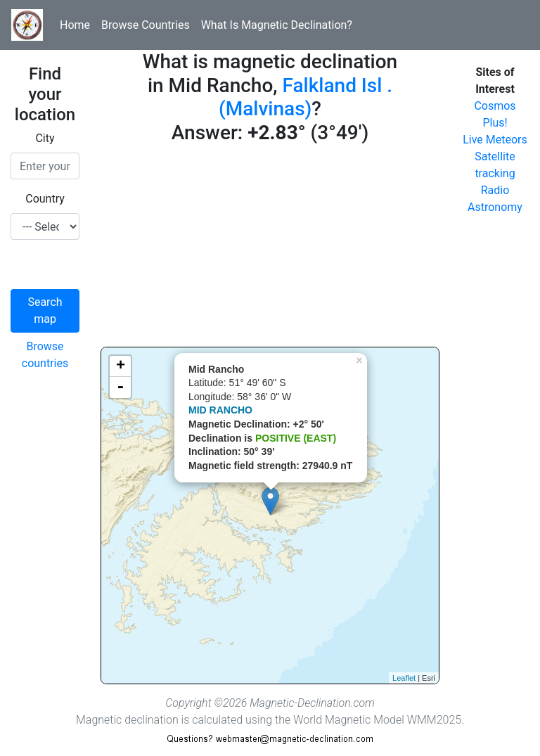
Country (45, 199)
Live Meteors (495, 140)
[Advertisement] (270, 248)
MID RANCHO (220, 410)
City (45, 138)
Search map (45, 310)
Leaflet (404, 678)
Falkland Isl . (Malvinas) (306, 97)
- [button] (120, 387)
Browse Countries (146, 25)
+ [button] (121, 366)
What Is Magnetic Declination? (277, 25)
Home (75, 25)
